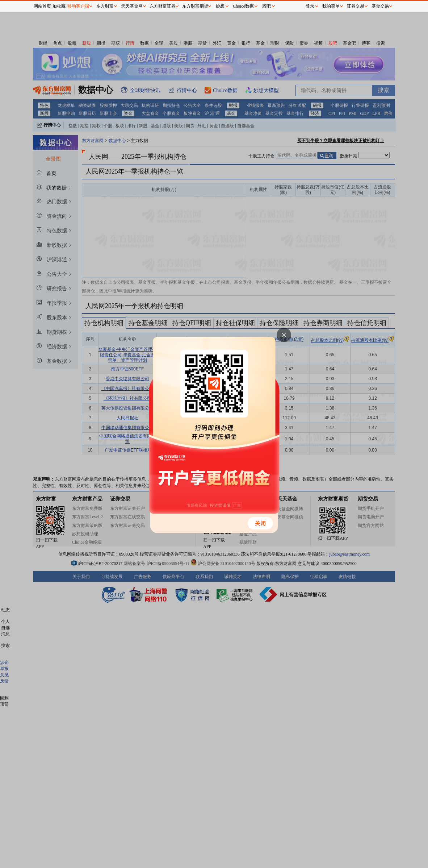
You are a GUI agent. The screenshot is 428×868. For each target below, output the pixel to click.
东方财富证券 (163, 6)
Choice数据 (243, 6)
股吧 (267, 6)
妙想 (220, 6)
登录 (310, 6)
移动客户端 (78, 6)
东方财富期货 (195, 6)
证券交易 (356, 6)
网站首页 (42, 6)
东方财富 (105, 6)
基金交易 (380, 6)
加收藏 (59, 6)
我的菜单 (331, 6)
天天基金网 (132, 6)
